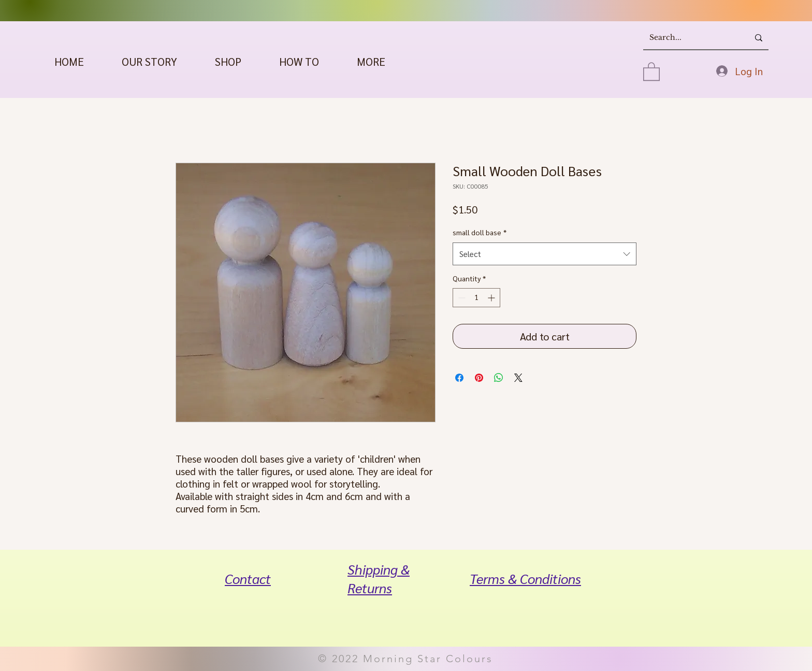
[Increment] (492, 298)
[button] (228, 61)
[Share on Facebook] (459, 378)
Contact (248, 578)
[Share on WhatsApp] (499, 378)
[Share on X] (518, 378)
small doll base (480, 232)
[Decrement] (461, 298)
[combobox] (545, 254)
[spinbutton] (476, 298)
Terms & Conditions (525, 578)
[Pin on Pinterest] (479, 378)
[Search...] (688, 38)
